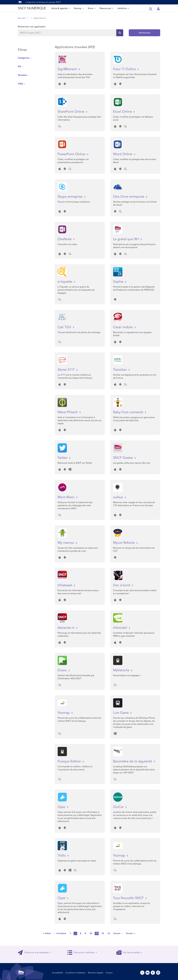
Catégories (24, 58)
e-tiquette (65, 282)
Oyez (62, 807)
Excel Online (123, 112)
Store (92, 8)
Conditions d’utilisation (75, 973)
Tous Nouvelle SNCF (129, 898)
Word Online (123, 154)
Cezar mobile (123, 327)
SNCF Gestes (123, 458)
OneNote (65, 239)
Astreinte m (67, 628)
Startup (79, 8)
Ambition (123, 8)
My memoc (66, 543)
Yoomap (64, 713)
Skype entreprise (71, 197)
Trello (62, 855)
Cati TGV (65, 327)
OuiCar (119, 807)
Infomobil (121, 628)
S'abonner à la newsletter (34, 952)
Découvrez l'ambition (82, 952)
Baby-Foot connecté (129, 412)
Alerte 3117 (67, 370)
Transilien (120, 370)
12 (103, 933)
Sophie (119, 282)
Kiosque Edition (70, 761)
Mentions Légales (96, 973)
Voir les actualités (129, 952)
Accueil (21, 18)
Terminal (22, 75)
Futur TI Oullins (125, 69)
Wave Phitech (68, 412)
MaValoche (122, 670)
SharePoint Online (71, 112)
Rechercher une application (32, 27)
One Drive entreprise (129, 197)
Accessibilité (57, 973)
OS (19, 67)
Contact (109, 973)
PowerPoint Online (72, 154)
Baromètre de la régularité (133, 761)
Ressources (107, 8)
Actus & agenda (61, 8)
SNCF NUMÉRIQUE (32, 8)
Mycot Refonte (124, 543)
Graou (63, 670)
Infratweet (65, 585)
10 (91, 933)
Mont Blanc (66, 497)
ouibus (118, 497)
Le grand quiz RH (126, 239)
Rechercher (145, 33)
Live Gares (121, 713)
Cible (20, 84)
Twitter (63, 458)
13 (109, 933)
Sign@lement (68, 69)
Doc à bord (122, 585)
